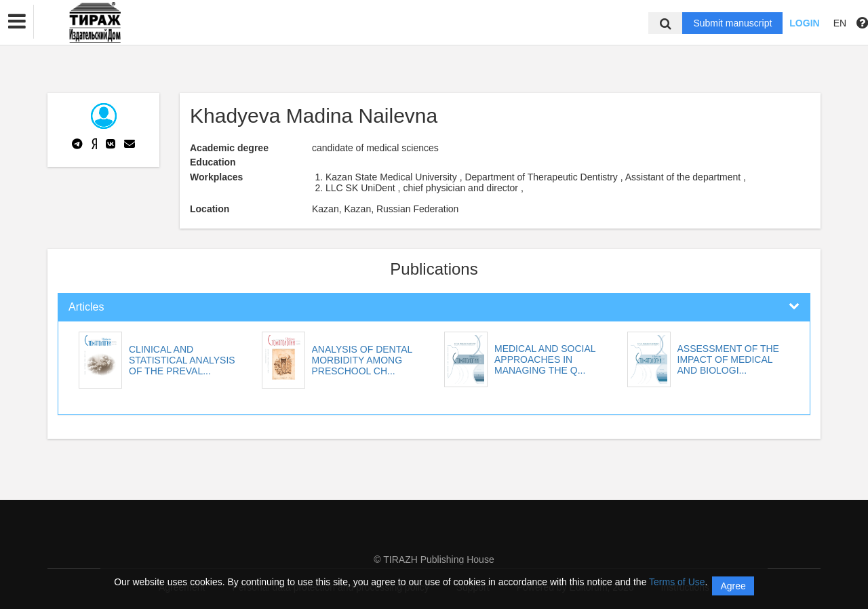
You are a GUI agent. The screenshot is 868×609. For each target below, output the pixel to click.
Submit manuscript (732, 23)
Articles (86, 307)
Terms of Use (677, 582)
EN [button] (840, 23)
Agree (733, 586)
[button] (17, 22)
